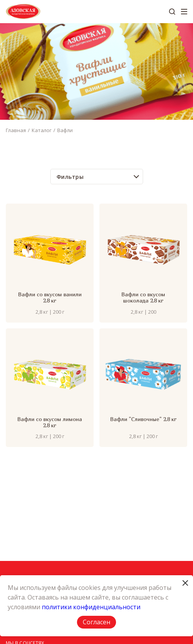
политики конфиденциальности (91, 607)
